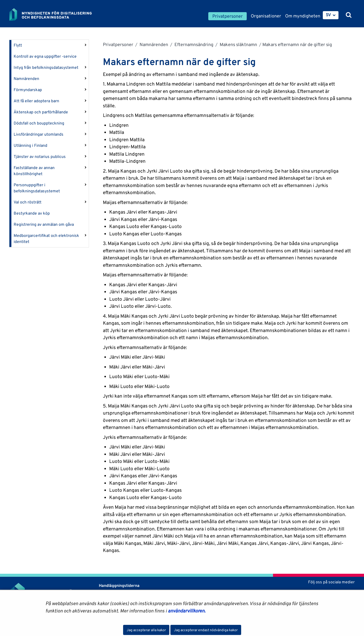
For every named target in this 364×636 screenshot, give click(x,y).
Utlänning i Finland (30, 145)
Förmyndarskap (28, 90)
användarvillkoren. (187, 611)
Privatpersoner (118, 44)
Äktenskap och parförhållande (41, 112)
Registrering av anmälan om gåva (44, 224)
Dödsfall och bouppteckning (39, 123)
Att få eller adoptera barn (36, 101)
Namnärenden (26, 79)
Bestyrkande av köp (32, 213)
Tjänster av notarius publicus (40, 157)
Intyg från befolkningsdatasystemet (46, 67)
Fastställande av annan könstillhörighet (34, 171)
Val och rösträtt (28, 202)
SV (328, 15)
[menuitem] (331, 15)
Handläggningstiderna (119, 586)
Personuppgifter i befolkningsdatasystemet (37, 188)
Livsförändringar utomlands (39, 134)
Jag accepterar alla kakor (146, 630)
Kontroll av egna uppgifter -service (45, 56)
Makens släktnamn (238, 44)
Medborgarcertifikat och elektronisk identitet (46, 239)
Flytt (18, 45)
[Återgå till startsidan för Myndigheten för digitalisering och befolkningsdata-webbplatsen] (54, 14)
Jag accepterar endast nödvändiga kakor (206, 630)
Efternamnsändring (193, 44)
